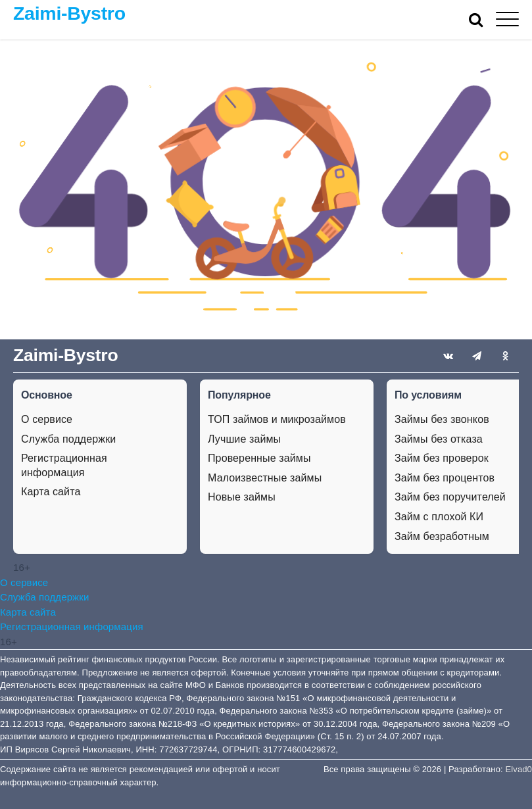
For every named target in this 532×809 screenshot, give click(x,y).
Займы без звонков (442, 419)
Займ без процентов (445, 478)
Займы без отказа (439, 439)
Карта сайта (51, 492)
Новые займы (242, 497)
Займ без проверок (442, 458)
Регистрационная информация (64, 465)
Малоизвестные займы (265, 478)
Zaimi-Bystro (69, 13)
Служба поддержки (68, 439)
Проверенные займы (259, 458)
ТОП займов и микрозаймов (277, 419)
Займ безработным (442, 536)
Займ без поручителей (450, 497)
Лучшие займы (244, 439)
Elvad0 (519, 769)
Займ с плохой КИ (439, 517)
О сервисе (47, 419)
